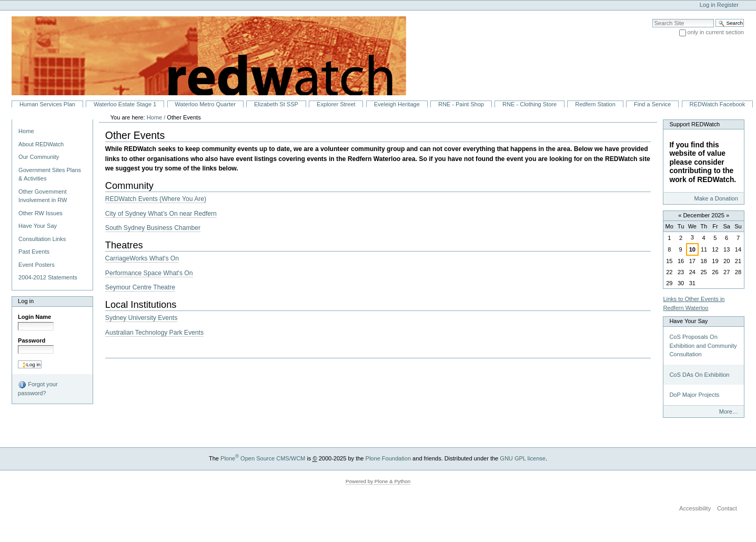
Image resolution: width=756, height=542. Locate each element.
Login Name (34, 317)
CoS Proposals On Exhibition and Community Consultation (703, 345)
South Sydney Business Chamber (153, 228)
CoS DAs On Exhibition (699, 375)
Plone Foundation (388, 458)
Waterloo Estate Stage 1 (125, 104)
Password (32, 340)
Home (26, 131)
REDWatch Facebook (718, 104)
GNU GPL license (523, 458)
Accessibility (695, 508)
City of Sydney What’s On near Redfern (161, 214)
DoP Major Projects (694, 395)
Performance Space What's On (149, 273)
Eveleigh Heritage (397, 104)
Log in (708, 5)
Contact (727, 508)
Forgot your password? (38, 388)
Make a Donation (716, 198)
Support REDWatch (694, 124)
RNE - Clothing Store (530, 104)
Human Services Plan (47, 104)
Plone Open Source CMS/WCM (263, 458)
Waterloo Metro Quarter (205, 104)
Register (728, 5)
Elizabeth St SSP (276, 104)
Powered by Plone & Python (378, 481)
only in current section (716, 32)
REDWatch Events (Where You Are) (156, 199)
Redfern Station (595, 104)
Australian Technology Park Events (154, 333)
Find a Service (653, 104)
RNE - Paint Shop (461, 104)
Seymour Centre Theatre (140, 287)
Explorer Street (336, 104)
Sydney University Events (141, 318)
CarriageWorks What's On (142, 258)
